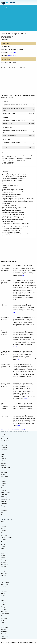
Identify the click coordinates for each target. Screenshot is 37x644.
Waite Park (4, 510)
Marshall (3, 465)
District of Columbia (6, 537)
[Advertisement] (18, 20)
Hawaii (3, 546)
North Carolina (5, 582)
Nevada (3, 596)
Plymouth (4, 483)
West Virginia (5, 636)
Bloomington (5, 439)
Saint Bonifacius (5, 492)
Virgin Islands (5, 627)
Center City (4, 445)
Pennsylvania (5, 607)
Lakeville (3, 461)
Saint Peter (4, 504)
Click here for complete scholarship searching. (13, 429)
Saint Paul (4, 501)
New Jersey (4, 591)
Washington (4, 632)
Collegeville (4, 447)
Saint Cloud (4, 495)
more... (24, 275)
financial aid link (12, 55)
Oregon (3, 605)
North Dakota (5, 584)
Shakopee (4, 506)
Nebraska (4, 587)
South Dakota (5, 616)
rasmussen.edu (13, 52)
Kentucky (3, 560)
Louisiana (4, 562)
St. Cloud (3, 508)
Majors (3, 97)
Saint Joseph (4, 497)
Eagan (3, 454)
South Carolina (5, 614)
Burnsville (4, 443)
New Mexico (4, 593)
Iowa (2, 549)
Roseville (3, 490)
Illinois (3, 553)
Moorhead (4, 472)
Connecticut (4, 535)
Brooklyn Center (5, 441)
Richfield (3, 486)
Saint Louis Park (5, 499)
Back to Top (32, 642)
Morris (3, 474)
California (4, 531)
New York (4, 598)
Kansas (3, 558)
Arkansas (4, 526)
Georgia (3, 544)
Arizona (3, 528)
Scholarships (9, 97)
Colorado (3, 533)
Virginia (3, 625)
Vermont (3, 629)
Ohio (2, 600)
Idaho (3, 551)
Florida (3, 542)
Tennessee (4, 618)
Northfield (4, 481)
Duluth (3, 452)
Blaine (3, 436)
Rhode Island (4, 611)
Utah (2, 623)
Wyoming (4, 638)
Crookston (4, 450)
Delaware (4, 540)
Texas (3, 620)
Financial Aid (26, 95)
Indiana (3, 555)
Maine (3, 569)
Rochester (4, 488)
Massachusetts (5, 564)
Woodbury (4, 515)
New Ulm (3, 479)
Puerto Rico (4, 609)
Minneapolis (4, 470)
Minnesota (4, 573)
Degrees (32, 95)
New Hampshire (5, 589)
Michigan (3, 571)
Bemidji (3, 434)
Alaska (3, 522)
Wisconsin (4, 634)
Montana (3, 580)
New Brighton (5, 477)
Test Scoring (18, 95)
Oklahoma (4, 602)
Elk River (3, 459)
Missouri (3, 576)
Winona (3, 513)
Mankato (3, 463)
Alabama (3, 524)
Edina (2, 456)
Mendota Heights (6, 468)
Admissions (10, 95)
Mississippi (4, 578)
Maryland (4, 567)
